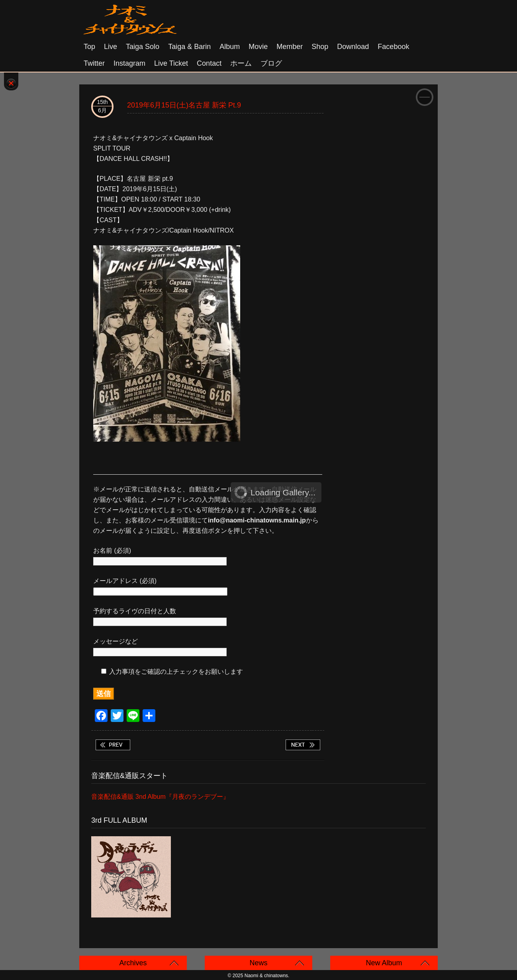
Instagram (129, 63)
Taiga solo (143, 47)
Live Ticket (171, 63)
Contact (209, 63)
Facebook (393, 47)
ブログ (271, 63)
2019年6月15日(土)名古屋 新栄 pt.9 (184, 105)
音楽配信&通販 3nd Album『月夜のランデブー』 (160, 797)
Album (230, 47)
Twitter (94, 63)
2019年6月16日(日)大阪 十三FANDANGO (303, 745)
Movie (258, 47)
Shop (320, 47)
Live (111, 47)
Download (353, 47)
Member (290, 47)
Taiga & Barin (189, 47)
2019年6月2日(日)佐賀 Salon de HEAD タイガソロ (113, 745)
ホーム (241, 63)
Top (89, 47)
